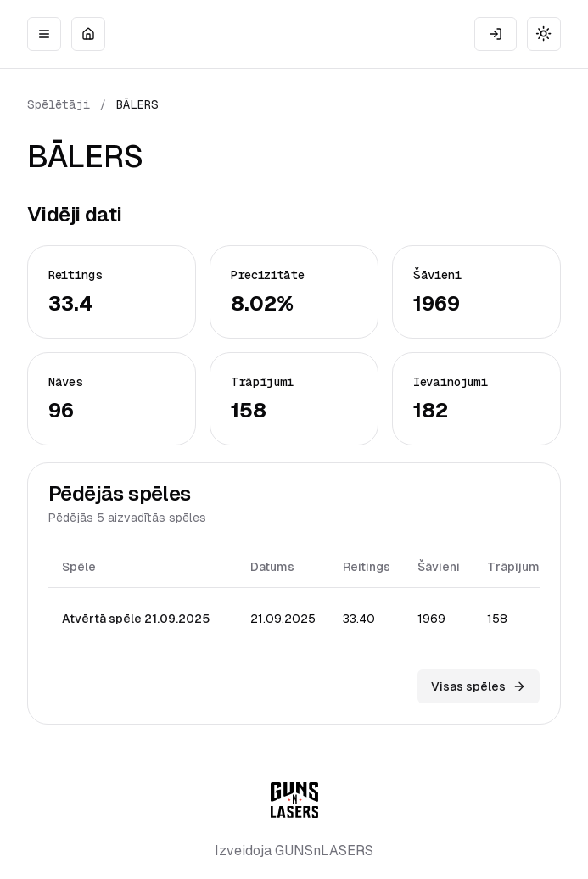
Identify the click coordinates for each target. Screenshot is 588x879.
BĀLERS (137, 104)
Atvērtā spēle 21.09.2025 (136, 619)
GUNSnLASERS (324, 851)
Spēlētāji (59, 104)
